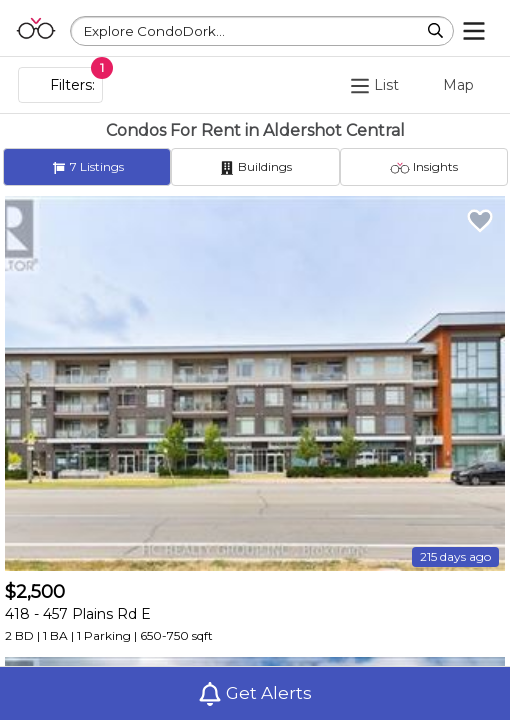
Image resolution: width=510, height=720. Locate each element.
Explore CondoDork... (154, 31)
